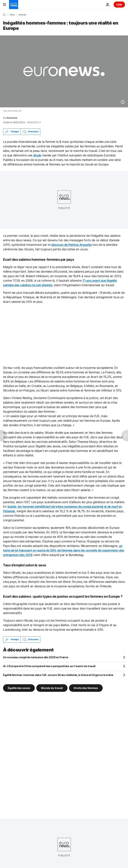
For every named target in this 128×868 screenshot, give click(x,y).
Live (119, 4)
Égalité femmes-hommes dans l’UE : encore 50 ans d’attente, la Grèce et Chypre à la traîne (58, 675)
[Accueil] (4, 15)
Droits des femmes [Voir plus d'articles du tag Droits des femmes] (86, 688)
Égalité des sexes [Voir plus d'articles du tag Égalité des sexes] (19, 688)
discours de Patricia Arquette (71, 245)
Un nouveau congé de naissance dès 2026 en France (36, 657)
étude (37, 155)
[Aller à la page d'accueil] (14, 5)
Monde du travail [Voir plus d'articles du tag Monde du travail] (52, 688)
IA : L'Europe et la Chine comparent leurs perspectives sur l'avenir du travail (49, 666)
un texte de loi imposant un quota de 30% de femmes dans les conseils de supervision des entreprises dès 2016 (64, 550)
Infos (12, 15)
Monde (22, 15)
